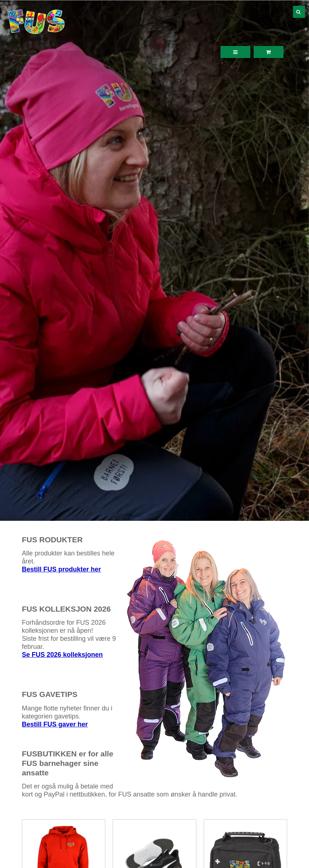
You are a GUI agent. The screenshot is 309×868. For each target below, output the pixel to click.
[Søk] (294, 12)
